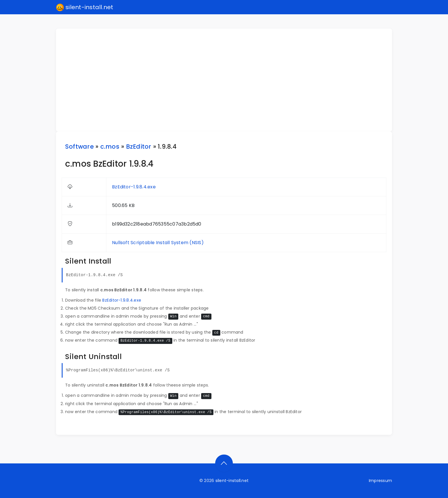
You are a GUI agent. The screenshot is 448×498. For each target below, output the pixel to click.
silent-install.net (85, 7)
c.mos (110, 147)
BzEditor (139, 147)
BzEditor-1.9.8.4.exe (134, 187)
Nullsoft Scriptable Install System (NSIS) (158, 243)
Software (79, 147)
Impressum (380, 481)
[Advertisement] (227, 80)
